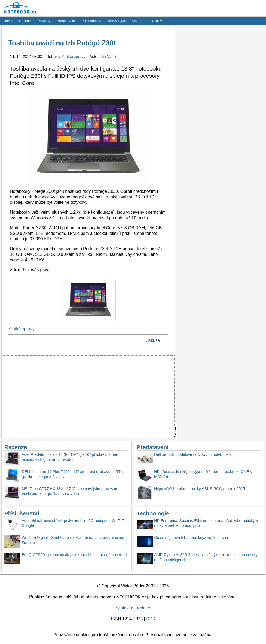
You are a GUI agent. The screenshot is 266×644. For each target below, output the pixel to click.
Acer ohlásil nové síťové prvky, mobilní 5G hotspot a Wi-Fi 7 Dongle (73, 523)
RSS (151, 619)
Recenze (26, 21)
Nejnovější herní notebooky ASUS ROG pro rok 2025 (199, 489)
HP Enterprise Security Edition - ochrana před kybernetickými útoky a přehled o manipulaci (206, 523)
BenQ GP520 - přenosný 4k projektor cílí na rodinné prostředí (74, 555)
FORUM (156, 21)
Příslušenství (91, 21)
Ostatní (138, 21)
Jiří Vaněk (109, 57)
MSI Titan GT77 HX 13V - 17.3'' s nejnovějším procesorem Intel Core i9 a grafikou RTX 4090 (72, 491)
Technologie (117, 21)
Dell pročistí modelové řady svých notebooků (193, 454)
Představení (66, 21)
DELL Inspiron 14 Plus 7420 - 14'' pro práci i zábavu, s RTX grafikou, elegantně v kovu (72, 474)
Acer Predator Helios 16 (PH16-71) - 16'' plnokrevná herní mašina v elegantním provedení (71, 457)
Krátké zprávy (74, 57)
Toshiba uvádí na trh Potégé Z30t (62, 43)
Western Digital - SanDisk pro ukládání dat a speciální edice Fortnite (73, 540)
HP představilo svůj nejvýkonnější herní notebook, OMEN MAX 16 (203, 474)
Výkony (45, 21)
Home (8, 21)
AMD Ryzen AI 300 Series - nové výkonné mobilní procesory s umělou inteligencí (207, 557)
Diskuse (152, 340)
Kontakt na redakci (133, 608)
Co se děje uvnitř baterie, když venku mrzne (192, 538)
